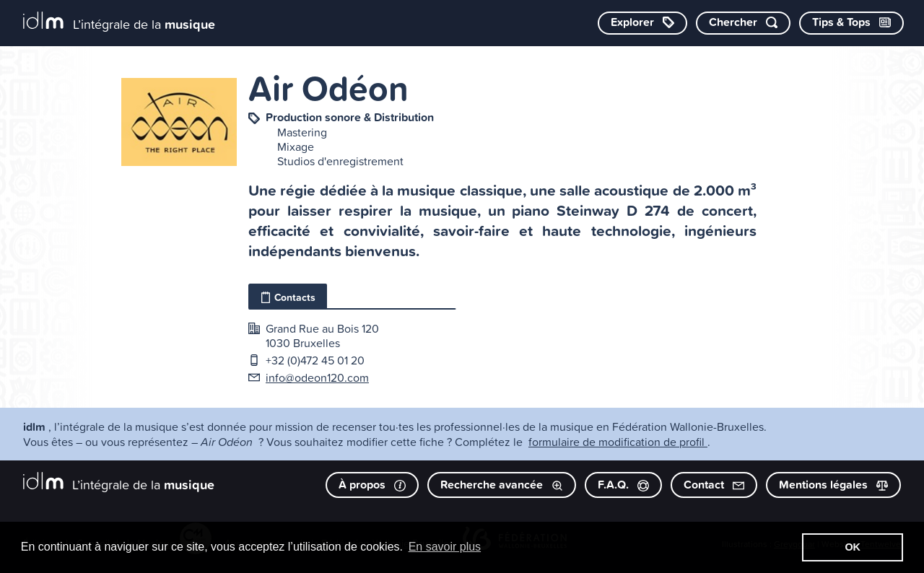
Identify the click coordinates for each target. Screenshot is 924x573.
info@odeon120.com (317, 377)
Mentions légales (833, 485)
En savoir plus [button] (445, 547)
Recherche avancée (502, 485)
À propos (372, 485)
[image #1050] (179, 122)
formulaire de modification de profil (618, 442)
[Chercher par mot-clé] (743, 23)
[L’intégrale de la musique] (119, 22)
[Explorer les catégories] (642, 23)
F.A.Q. (623, 485)
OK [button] (853, 547)
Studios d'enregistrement (340, 161)
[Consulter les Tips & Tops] (851, 23)
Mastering (302, 132)
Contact (714, 485)
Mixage (296, 146)
